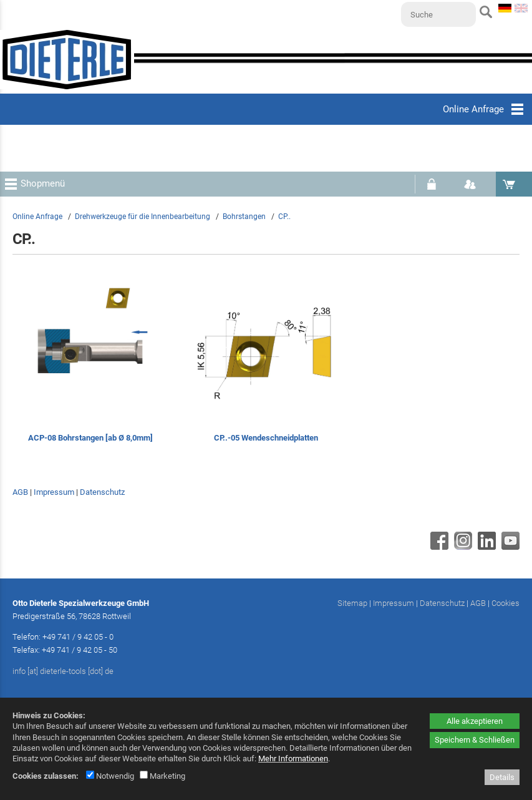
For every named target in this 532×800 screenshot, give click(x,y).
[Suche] (438, 14)
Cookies (505, 603)
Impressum (54, 492)
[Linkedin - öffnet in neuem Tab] (485, 547)
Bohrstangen (244, 217)
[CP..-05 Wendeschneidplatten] (266, 367)
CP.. (284, 217)
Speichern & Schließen (475, 740)
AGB (20, 492)
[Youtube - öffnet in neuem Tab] (509, 547)
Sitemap (352, 603)
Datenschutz (102, 492)
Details (502, 777)
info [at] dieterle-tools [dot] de (63, 671)
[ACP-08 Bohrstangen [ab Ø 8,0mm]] (90, 367)
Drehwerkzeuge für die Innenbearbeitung (143, 217)
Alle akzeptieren (475, 721)
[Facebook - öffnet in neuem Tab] (438, 547)
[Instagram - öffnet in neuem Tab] (462, 547)
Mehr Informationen (293, 759)
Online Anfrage (37, 217)
